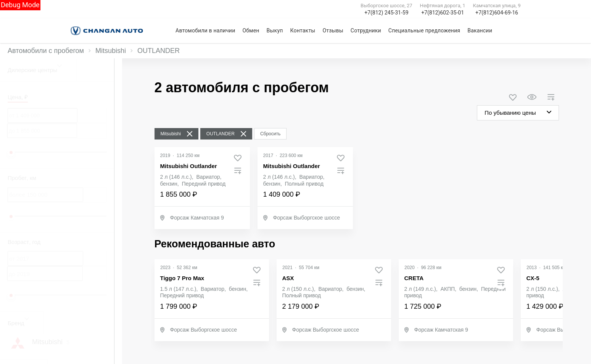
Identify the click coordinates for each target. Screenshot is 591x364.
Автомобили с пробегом (46, 51)
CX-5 (533, 278)
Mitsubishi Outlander (189, 166)
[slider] (11, 152)
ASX (288, 278)
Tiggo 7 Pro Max (182, 278)
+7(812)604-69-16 (497, 13)
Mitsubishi (111, 51)
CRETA (414, 278)
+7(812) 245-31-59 (386, 13)
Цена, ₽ (18, 97)
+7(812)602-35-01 (443, 13)
